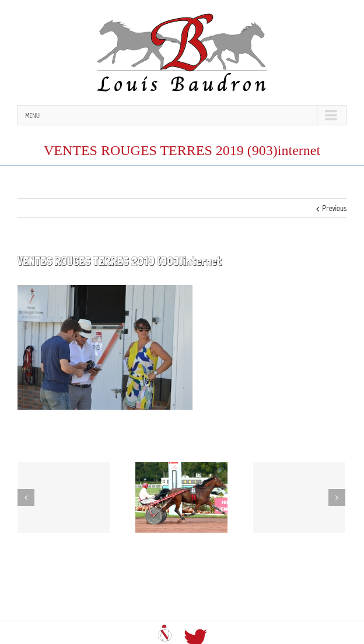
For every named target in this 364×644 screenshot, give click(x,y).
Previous (334, 208)
